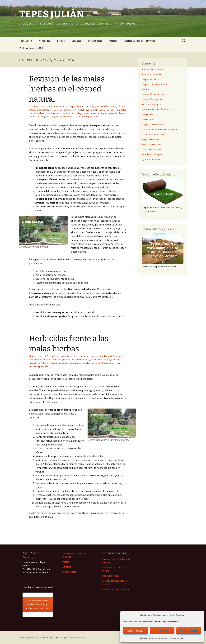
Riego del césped (150, 139)
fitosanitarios (35, 359)
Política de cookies (146, 638)
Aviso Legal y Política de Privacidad (170, 638)
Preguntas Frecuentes (152, 124)
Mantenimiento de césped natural (67, 106)
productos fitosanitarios (70, 363)
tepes (86, 113)
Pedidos (113, 41)
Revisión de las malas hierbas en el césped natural (67, 89)
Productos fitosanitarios (66, 356)
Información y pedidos (152, 99)
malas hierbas (104, 359)
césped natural (105, 356)
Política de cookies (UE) (31, 48)
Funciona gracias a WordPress (71, 637)
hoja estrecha (106, 110)
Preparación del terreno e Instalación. (160, 129)
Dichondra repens (111, 576)
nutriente (45, 363)
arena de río (102, 106)
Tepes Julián (26, 41)
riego (73, 113)
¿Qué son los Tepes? (151, 159)
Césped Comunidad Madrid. (155, 84)
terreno (40, 117)
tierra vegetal (52, 117)
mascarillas (34, 363)
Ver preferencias (189, 631)
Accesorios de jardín (152, 74)
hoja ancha (93, 110)
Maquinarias (147, 114)
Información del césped (153, 94)
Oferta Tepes (148, 119)
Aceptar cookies (136, 631)
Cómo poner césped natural (116, 589)
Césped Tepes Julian (88, 117)
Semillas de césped (151, 144)
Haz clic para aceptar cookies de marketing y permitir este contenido (38, 604)
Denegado (162, 631)
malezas (41, 113)
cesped (113, 106)
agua (85, 356)
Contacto (76, 41)
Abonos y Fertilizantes (152, 69)
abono (92, 106)
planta (54, 363)
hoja (85, 110)
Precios (61, 41)
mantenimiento (54, 113)
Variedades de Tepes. (152, 154)
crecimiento (42, 110)
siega (80, 113)
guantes (47, 359)
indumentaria (83, 359)
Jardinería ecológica (151, 104)
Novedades (44, 41)
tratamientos (66, 117)
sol (99, 363)
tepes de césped (99, 113)
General (145, 89)
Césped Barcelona (150, 79)
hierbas (78, 110)
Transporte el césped (152, 149)
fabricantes (119, 356)
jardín (117, 110)
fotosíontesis (56, 110)
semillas (87, 363)
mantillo (66, 113)
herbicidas (69, 110)
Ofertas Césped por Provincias (140, 41)
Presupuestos (95, 41)
